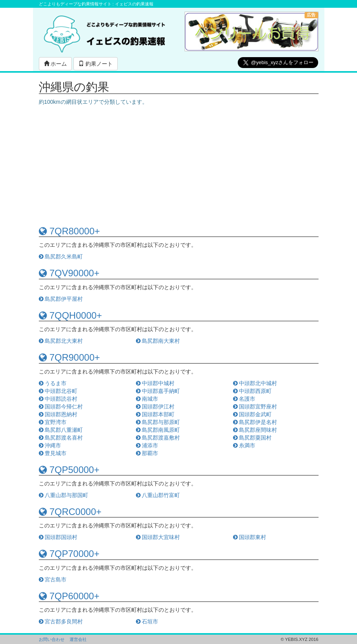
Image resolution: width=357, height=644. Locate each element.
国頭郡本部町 (155, 414)
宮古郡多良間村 (61, 621)
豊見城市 (53, 453)
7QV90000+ (69, 273)
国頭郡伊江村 (155, 407)
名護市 (244, 399)
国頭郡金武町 (253, 414)
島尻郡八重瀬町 (61, 430)
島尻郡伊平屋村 (61, 299)
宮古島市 (53, 579)
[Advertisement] (179, 164)
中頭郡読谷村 (58, 399)
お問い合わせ (52, 639)
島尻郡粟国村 (253, 438)
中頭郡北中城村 (255, 383)
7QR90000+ (70, 357)
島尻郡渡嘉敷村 (158, 438)
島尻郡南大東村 (158, 341)
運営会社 (78, 639)
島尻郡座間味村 (255, 430)
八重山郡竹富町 (158, 495)
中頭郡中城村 (155, 383)
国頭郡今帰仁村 (61, 407)
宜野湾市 (53, 422)
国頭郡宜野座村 (255, 407)
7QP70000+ (69, 554)
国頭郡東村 (250, 537)
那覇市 (147, 453)
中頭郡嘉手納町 (158, 391)
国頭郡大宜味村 (158, 537)
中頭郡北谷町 (58, 391)
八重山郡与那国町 (64, 495)
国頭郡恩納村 (58, 414)
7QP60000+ (69, 596)
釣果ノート (96, 64)
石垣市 (147, 621)
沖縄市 (50, 445)
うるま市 (53, 383)
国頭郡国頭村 (58, 537)
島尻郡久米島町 (61, 257)
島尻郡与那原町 (158, 422)
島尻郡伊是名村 (255, 422)
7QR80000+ (70, 231)
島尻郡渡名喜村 (61, 438)
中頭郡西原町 (253, 391)
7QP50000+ (69, 470)
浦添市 (147, 445)
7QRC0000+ (70, 512)
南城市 (147, 399)
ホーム (56, 64)
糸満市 (244, 445)
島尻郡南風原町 (158, 430)
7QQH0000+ (71, 315)
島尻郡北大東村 (61, 341)
